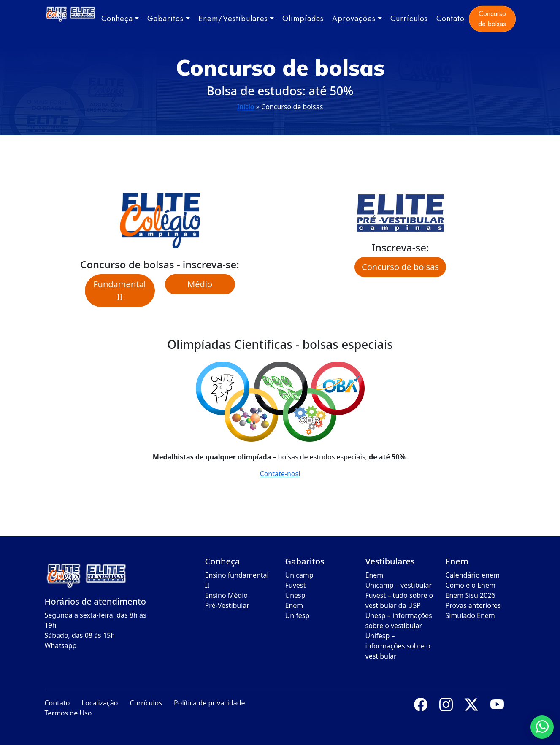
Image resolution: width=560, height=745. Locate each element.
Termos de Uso (68, 713)
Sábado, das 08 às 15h (80, 635)
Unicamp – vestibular (399, 585)
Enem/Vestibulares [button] (233, 19)
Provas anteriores (473, 605)
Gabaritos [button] (165, 19)
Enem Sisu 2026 (471, 595)
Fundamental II (120, 290)
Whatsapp (61, 645)
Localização (100, 703)
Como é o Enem (471, 585)
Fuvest (296, 585)
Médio (200, 284)
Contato (450, 19)
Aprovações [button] (354, 19)
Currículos (409, 19)
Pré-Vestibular (227, 605)
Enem (294, 605)
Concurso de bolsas (492, 19)
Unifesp (298, 615)
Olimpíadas (303, 19)
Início (246, 107)
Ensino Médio (227, 595)
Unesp (295, 595)
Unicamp (299, 575)
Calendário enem (473, 575)
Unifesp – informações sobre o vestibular (398, 646)
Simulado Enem (470, 615)
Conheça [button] (117, 19)
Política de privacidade (210, 703)
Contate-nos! (280, 474)
